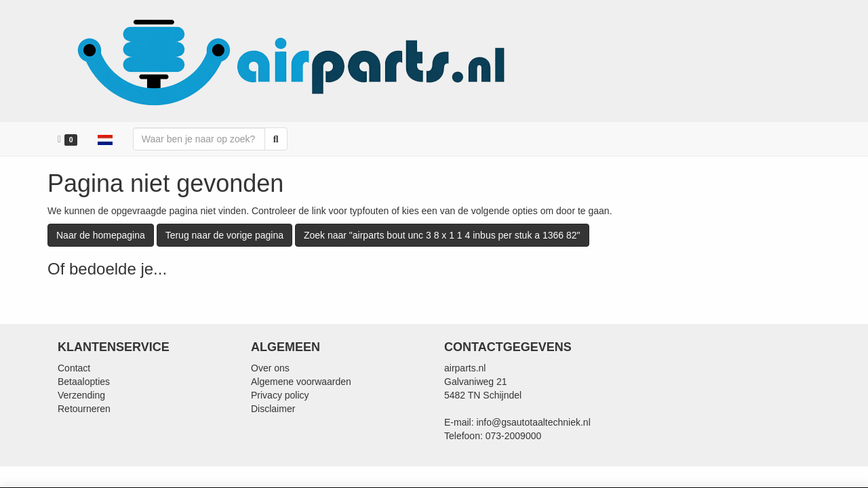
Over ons (270, 368)
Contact (74, 368)
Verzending (81, 395)
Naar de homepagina (101, 235)
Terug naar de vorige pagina (224, 235)
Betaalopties (84, 382)
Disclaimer (273, 409)
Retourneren (84, 409)
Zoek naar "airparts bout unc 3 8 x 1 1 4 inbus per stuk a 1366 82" (442, 235)
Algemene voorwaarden (301, 382)
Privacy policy (280, 395)
